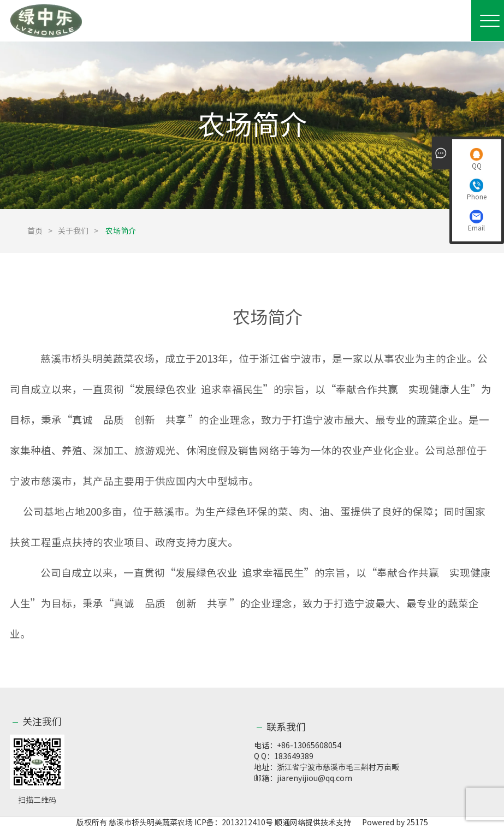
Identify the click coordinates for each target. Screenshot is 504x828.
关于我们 (73, 231)
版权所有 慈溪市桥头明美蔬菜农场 (135, 823)
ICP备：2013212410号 (235, 823)
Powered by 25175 (390, 823)
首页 (35, 231)
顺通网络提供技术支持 (313, 823)
